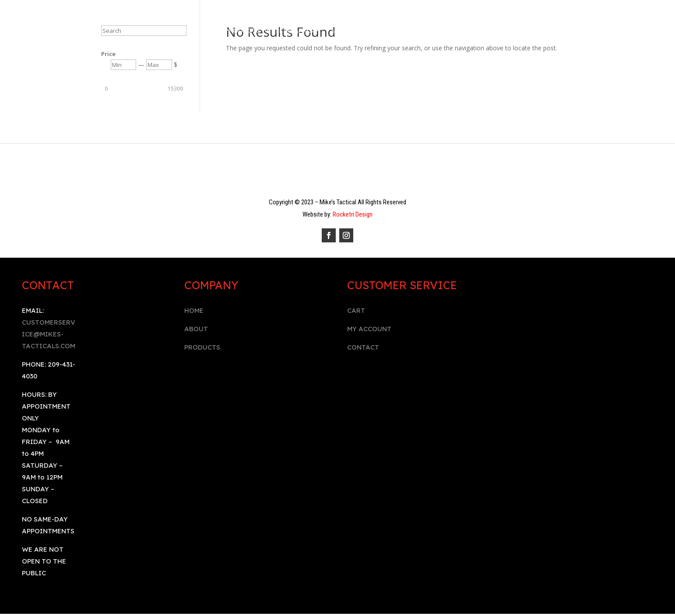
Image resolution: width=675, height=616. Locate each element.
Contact (400, 31)
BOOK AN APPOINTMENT (492, 31)
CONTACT (363, 347)
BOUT (199, 329)
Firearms (296, 31)
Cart (434, 31)
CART (356, 310)
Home (153, 31)
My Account (353, 31)
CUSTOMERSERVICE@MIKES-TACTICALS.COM (49, 334)
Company (189, 31)
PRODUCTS (202, 347)
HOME (194, 310)
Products (243, 31)
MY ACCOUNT (369, 329)
